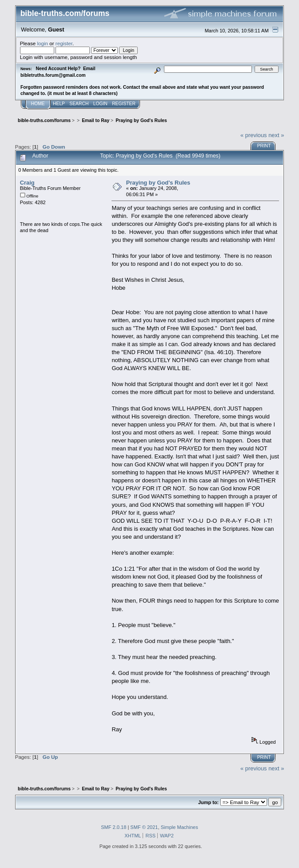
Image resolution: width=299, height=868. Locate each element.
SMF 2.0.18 (114, 827)
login (43, 43)
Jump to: (208, 802)
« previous (254, 135)
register (64, 43)
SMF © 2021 (144, 827)
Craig (27, 183)
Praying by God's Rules (158, 183)
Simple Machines (179, 827)
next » (276, 135)
